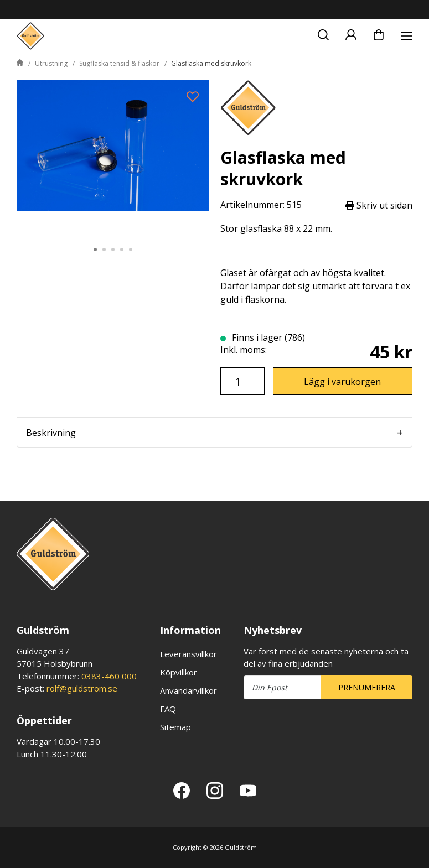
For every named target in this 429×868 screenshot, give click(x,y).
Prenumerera (367, 687)
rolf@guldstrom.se (82, 688)
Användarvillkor (188, 690)
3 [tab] (113, 250)
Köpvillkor (179, 672)
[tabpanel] (113, 157)
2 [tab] (104, 250)
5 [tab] (131, 250)
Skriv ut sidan (379, 205)
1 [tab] (95, 250)
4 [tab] (122, 250)
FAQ (168, 709)
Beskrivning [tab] (51, 433)
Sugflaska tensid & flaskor (119, 63)
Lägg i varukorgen (342, 382)
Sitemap (175, 727)
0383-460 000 (109, 676)
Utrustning (51, 63)
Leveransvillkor (188, 654)
